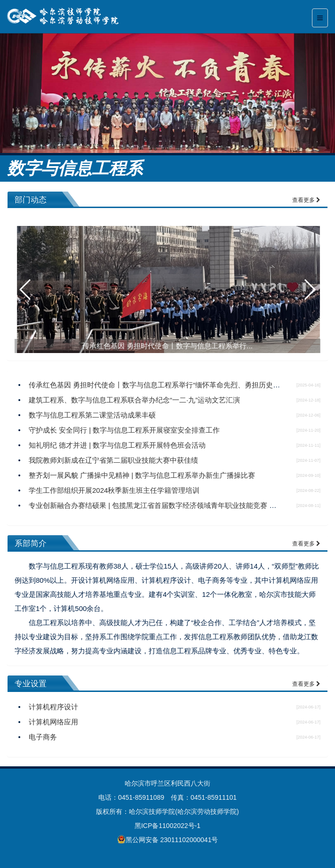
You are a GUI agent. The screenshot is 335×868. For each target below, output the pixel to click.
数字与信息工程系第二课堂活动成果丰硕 (92, 415)
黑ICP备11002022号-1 (167, 826)
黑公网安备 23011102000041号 (168, 839)
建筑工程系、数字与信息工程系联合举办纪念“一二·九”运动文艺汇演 (134, 400)
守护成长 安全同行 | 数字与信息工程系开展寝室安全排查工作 (124, 430)
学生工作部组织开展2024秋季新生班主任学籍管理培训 (114, 490)
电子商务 (43, 737)
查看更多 (306, 200)
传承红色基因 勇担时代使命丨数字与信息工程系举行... (167, 346)
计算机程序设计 (53, 707)
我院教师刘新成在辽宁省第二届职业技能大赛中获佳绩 (113, 460)
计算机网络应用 (53, 722)
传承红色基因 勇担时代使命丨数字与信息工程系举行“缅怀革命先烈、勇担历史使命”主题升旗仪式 (180, 385)
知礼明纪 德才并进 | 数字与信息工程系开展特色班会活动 (117, 445)
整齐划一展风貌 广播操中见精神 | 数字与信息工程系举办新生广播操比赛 (142, 475)
